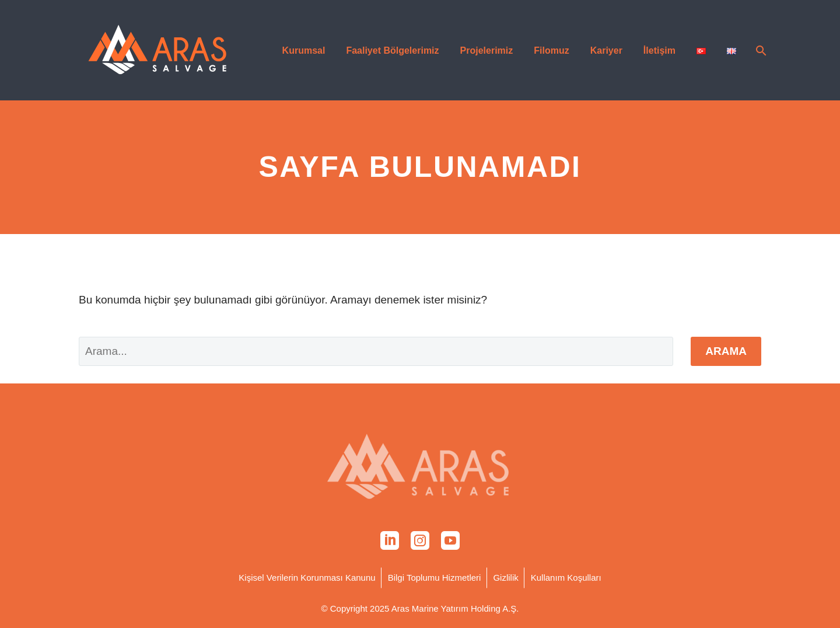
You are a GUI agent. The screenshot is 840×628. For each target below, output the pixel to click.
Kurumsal (304, 50)
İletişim (659, 50)
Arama (726, 351)
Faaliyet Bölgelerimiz (392, 50)
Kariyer (606, 50)
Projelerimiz (487, 50)
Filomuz (551, 50)
